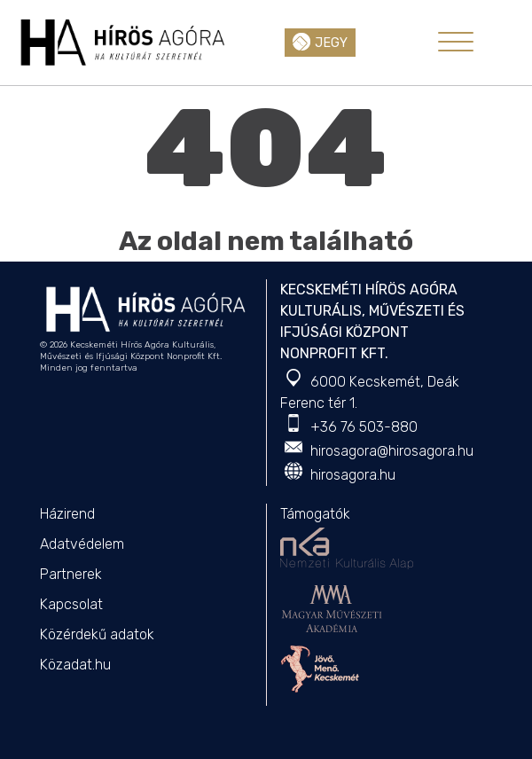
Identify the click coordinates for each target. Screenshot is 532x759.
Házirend (67, 514)
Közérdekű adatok (97, 634)
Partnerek (71, 574)
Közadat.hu (75, 665)
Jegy (320, 42)
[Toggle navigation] (456, 42)
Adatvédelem (82, 544)
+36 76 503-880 (364, 427)
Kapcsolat (71, 604)
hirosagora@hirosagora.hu (392, 451)
